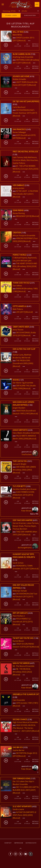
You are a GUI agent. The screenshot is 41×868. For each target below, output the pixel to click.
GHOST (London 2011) (25, 38)
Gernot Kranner (19, 523)
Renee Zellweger (19, 132)
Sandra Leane (18, 809)
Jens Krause (32, 489)
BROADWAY (21, 216)
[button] (3, 4)
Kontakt (8, 843)
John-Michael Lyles (24, 261)
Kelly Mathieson (30, 157)
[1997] (27, 414)
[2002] (29, 470)
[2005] (31, 363)
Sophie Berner (19, 750)
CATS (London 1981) (24, 703)
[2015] (20, 335)
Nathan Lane (18, 355)
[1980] (15, 291)
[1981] (35, 703)
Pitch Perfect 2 (19, 616)
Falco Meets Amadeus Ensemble (26, 433)
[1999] (20, 388)
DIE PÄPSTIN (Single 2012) (27, 753)
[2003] (20, 241)
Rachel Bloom (18, 641)
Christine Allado (19, 160)
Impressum (19, 843)
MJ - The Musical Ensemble (24, 666)
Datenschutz (31, 843)
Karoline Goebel (19, 489)
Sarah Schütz (18, 563)
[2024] (34, 266)
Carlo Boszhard (19, 107)
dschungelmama (25, 548)
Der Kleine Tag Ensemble (23, 383)
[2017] (26, 85)
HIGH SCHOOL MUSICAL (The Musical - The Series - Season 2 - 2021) (24, 728)
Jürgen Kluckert (19, 408)
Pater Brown (26, 511)
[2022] (29, 672)
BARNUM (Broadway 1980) (27, 289)
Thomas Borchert (20, 529)
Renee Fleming (19, 213)
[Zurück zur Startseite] (21, 4)
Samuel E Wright (19, 464)
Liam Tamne (18, 157)
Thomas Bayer (30, 526)
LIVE (18, 312)
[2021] (31, 194)
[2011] (15, 40)
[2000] (26, 439)
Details (35, 44)
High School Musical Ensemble (25, 722)
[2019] (15, 138)
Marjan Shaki (18, 526)
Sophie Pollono (19, 163)
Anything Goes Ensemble (23, 57)
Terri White (17, 286)
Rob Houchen (32, 160)
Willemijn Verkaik (20, 591)
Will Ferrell (26, 358)
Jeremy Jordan (18, 188)
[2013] (30, 495)
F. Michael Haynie (20, 258)
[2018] (29, 216)
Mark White (17, 35)
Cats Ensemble (19, 700)
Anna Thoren (18, 330)
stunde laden (11, 15)
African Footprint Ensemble (24, 235)
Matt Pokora (18, 309)
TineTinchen (27, 454)
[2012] (15, 756)
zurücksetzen (30, 15)
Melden (35, 46)
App (37, 4)
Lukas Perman (33, 523)
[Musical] (22, 40)
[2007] (20, 535)
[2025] (36, 169)
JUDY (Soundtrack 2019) (26, 135)
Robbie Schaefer (19, 79)
